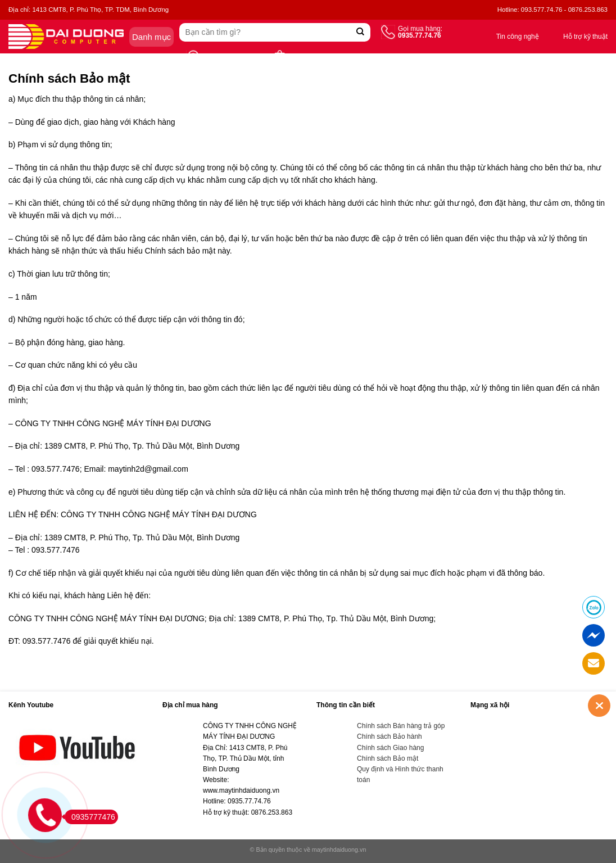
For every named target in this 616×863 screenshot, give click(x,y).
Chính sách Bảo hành (389, 737)
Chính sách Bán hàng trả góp (401, 726)
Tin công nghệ (518, 37)
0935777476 (90, 817)
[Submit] (361, 32)
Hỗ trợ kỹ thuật (585, 37)
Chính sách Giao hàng (390, 748)
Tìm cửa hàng (224, 57)
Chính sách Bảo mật (388, 758)
